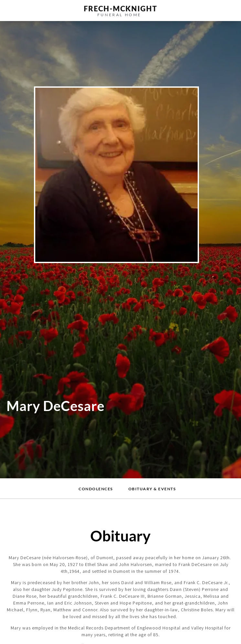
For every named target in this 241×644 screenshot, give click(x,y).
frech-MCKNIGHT (120, 9)
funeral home (119, 15)
